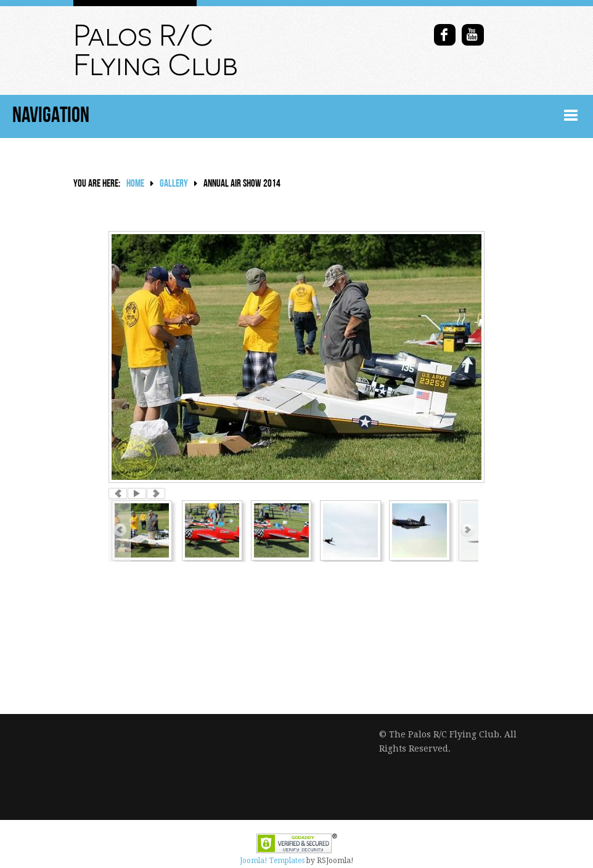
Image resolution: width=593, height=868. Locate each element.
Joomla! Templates (272, 861)
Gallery (174, 184)
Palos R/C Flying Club (156, 50)
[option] (296, 357)
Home (135, 184)
